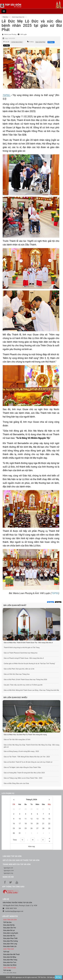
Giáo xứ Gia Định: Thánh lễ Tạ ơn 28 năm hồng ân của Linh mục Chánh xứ (28, 762)
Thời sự (5, 17)
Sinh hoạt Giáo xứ (18, 17)
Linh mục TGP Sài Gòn (12, 856)
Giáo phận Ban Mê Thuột (11, 954)
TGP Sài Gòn (7, 922)
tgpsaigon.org (8, 873)
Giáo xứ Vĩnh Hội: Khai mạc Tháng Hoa (17, 674)
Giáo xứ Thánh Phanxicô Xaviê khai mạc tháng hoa (21, 653)
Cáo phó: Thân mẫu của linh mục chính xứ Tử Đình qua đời (23, 685)
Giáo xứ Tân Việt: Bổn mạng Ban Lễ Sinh (17, 740)
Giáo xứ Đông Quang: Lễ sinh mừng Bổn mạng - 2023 (21, 751)
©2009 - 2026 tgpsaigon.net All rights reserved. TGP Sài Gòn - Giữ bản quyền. (32, 977)
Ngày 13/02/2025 (10, 38)
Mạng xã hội (8, 877)
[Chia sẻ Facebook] (51, 42)
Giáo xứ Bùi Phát (40, 42)
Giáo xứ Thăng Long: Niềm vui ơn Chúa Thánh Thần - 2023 (23, 778)
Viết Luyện (24, 34)
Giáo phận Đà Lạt (9, 930)
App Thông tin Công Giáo (13, 887)
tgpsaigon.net (8, 868)
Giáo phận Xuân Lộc (10, 946)
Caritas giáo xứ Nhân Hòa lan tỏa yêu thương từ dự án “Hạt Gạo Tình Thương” (29, 664)
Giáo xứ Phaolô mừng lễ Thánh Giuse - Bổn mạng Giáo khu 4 (24, 658)
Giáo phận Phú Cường (10, 941)
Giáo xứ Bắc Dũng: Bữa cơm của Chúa (16, 783)
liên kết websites (10, 916)
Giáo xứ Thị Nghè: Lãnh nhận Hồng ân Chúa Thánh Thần (22, 767)
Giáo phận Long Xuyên (11, 933)
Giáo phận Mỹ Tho (9, 936)
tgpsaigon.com (9, 870)
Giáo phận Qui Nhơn (10, 965)
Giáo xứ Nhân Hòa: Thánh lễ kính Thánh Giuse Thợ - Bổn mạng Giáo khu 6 (28, 643)
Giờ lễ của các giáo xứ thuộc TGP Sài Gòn (21, 860)
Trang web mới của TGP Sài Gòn (17, 864)
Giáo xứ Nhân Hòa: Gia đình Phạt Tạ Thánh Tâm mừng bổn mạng (25, 735)
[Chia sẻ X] (6, 45)
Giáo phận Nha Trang (10, 960)
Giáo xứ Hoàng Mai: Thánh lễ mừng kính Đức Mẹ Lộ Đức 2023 (24, 773)
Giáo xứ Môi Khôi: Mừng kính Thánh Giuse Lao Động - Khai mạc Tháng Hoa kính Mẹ (31, 690)
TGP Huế (6, 952)
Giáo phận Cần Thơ (10, 928)
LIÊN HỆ (6, 899)
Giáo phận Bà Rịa (9, 925)
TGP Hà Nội (7, 970)
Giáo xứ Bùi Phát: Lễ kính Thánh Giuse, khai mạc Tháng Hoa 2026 (25, 680)
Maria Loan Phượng (10, 34)
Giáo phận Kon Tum (10, 962)
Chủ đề (7, 42)
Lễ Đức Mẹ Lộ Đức (17, 42)
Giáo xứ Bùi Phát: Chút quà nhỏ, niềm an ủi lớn (19, 669)
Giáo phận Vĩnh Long (10, 944)
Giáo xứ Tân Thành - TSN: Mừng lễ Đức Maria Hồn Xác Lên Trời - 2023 (27, 757)
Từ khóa (31, 42)
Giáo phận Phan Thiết (10, 938)
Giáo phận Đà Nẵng (10, 957)
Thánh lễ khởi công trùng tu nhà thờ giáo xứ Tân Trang (22, 647)
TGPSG (55, 593)
